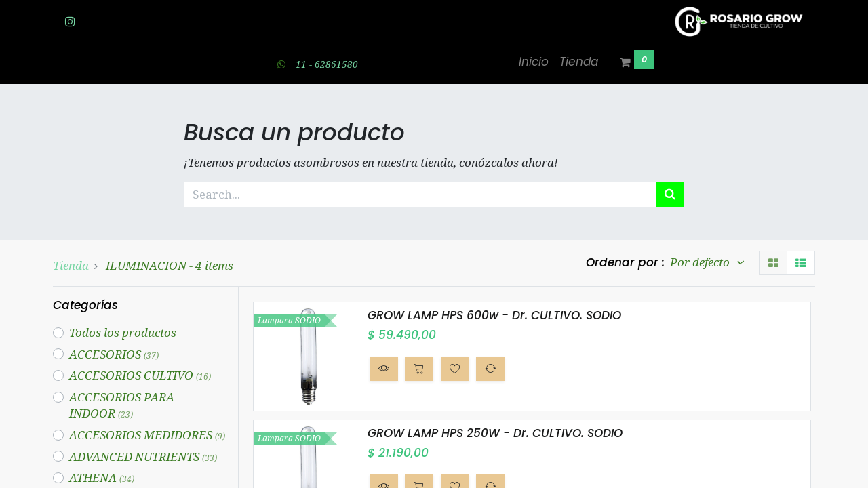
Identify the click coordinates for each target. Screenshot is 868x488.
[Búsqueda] (670, 195)
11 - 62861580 (327, 64)
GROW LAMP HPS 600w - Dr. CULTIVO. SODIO (494, 316)
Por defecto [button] (701, 262)
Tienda (71, 265)
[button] (384, 369)
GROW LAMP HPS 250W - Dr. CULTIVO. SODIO (495, 433)
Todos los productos (123, 332)
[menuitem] (534, 62)
